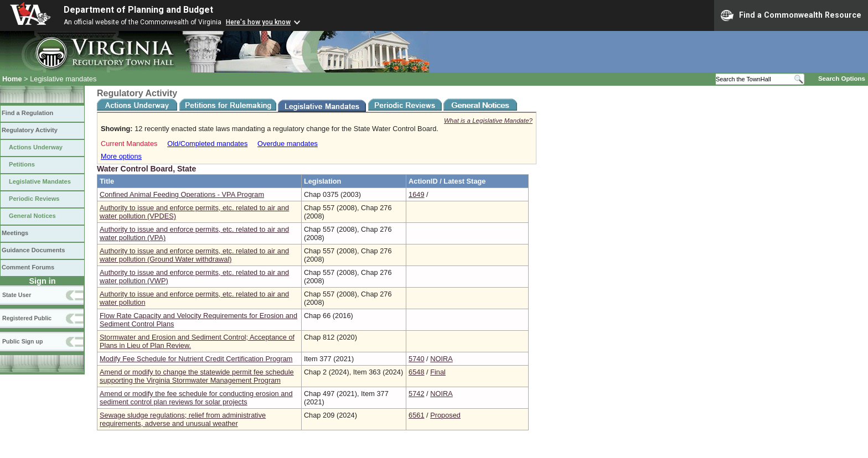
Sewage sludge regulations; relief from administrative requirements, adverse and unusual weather (183, 419)
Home (12, 79)
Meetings (15, 233)
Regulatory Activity (30, 130)
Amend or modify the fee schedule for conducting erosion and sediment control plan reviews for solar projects (196, 398)
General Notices (32, 216)
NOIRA (441, 359)
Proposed (445, 415)
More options (121, 156)
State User (17, 295)
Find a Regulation (27, 113)
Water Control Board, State (146, 169)
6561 (416, 415)
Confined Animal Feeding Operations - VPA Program (182, 194)
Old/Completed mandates (207, 144)
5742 (416, 394)
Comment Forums (28, 267)
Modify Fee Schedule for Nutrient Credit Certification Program (196, 359)
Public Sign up (22, 341)
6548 (416, 372)
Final (438, 372)
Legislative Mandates (40, 181)
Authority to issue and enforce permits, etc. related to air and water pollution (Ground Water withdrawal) (194, 255)
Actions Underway (36, 147)
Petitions (22, 164)
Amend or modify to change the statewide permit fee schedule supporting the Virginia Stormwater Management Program (197, 376)
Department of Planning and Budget (138, 10)
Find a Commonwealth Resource (791, 15)
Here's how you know (258, 22)
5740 (416, 359)
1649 (416, 194)
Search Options (842, 79)
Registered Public (27, 318)
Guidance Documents (33, 250)
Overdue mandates (288, 144)
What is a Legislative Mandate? (488, 121)
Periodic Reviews (34, 199)
